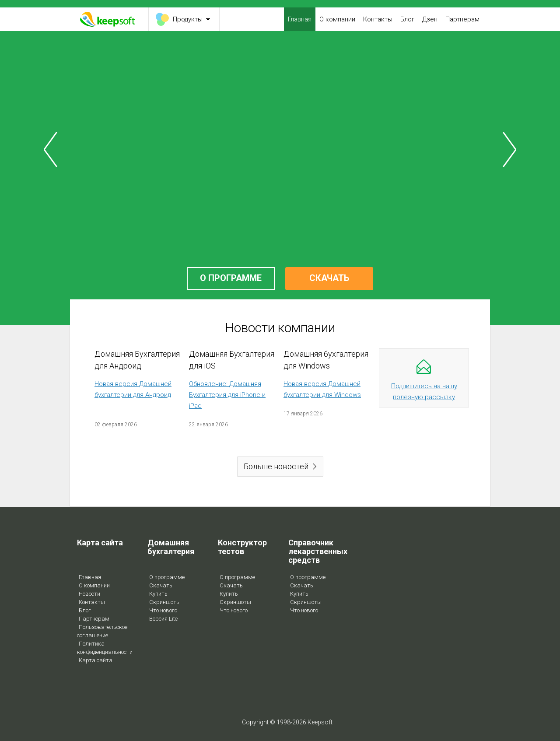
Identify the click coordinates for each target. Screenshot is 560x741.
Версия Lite (163, 619)
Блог (407, 19)
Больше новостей (276, 466)
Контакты (378, 19)
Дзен (430, 19)
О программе (167, 577)
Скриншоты (165, 602)
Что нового (163, 610)
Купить (158, 594)
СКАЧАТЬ (329, 278)
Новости (89, 594)
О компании (337, 19)
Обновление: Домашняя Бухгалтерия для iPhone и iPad (227, 395)
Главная (300, 19)
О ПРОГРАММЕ (231, 278)
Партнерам (462, 19)
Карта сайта (96, 660)
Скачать (161, 585)
